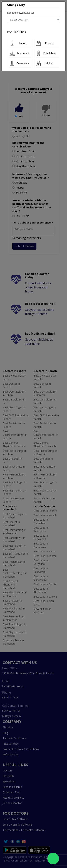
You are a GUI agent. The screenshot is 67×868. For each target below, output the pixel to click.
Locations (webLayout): (21, 13)
